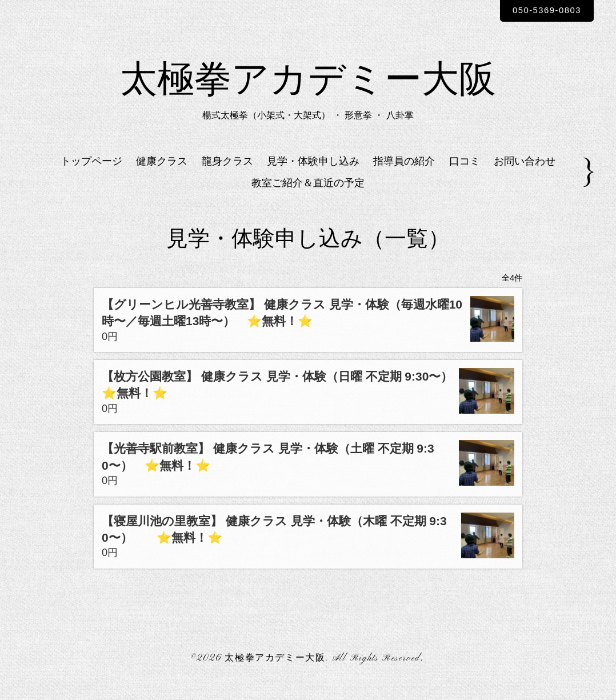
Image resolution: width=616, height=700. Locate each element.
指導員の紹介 (404, 173)
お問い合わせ (525, 173)
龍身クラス (227, 173)
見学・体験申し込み (313, 173)
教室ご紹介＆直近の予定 (308, 195)
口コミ (465, 173)
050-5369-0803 (541, 11)
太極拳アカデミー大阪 (308, 89)
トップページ (91, 173)
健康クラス (162, 173)
